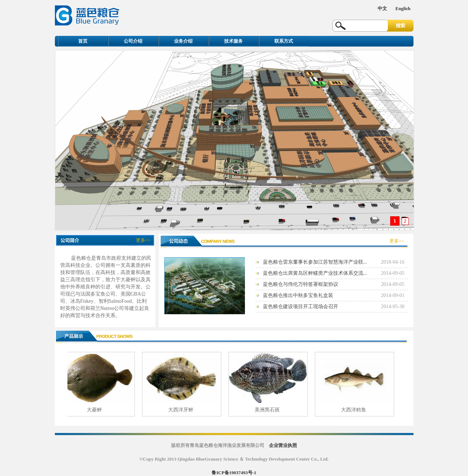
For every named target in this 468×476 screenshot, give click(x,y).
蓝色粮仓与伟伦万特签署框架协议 (301, 284)
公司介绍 (133, 41)
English (403, 8)
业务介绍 (183, 41)
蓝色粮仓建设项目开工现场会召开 (301, 307)
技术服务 (233, 41)
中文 (382, 8)
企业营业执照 (283, 445)
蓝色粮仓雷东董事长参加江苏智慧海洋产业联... (315, 262)
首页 (83, 41)
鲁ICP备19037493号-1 (234, 473)
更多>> (143, 240)
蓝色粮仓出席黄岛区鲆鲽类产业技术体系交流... (315, 273)
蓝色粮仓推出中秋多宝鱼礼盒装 (298, 295)
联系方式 (284, 41)
